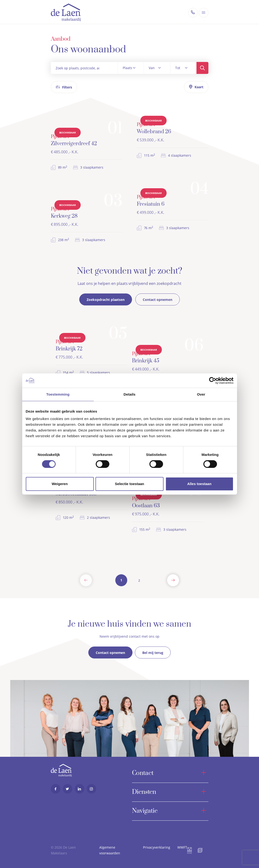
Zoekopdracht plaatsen (106, 300)
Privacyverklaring (157, 847)
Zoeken (202, 68)
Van (152, 68)
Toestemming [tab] (58, 394)
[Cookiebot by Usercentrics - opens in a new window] (213, 381)
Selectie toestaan (129, 484)
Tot (178, 68)
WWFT (182, 847)
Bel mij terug (153, 650)
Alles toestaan (199, 484)
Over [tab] (201, 394)
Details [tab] (130, 394)
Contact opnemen (158, 300)
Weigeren (60, 484)
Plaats (127, 68)
